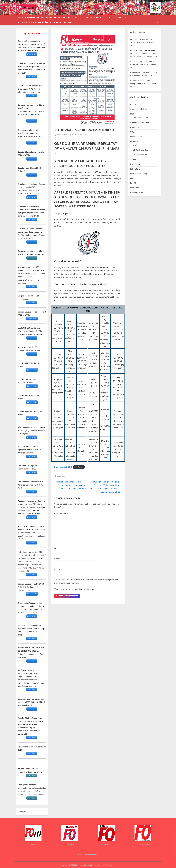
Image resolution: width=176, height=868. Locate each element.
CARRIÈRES (30, 17)
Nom (57, 548)
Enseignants (135, 141)
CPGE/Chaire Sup (140, 150)
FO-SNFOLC (70, 845)
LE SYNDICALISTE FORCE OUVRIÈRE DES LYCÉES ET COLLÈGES (45, 22)
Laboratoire (135, 169)
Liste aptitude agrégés (140, 174)
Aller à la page (32, 54)
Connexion (22, 811)
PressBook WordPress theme (104, 865)
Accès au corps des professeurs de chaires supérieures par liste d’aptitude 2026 (144, 54)
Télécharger (79, 467)
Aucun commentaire (79, 135)
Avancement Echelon (139, 109)
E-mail (58, 559)
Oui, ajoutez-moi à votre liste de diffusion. (74, 589)
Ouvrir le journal (32, 370)
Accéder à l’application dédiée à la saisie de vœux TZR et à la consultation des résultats (31, 504)
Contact (88, 17)
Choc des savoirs (140, 118)
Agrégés (136, 145)
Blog (132, 114)
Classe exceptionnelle (140, 122)
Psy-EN (133, 183)
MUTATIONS (47, 17)
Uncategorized (137, 193)
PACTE (133, 178)
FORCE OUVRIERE (143, 845)
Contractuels (136, 127)
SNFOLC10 (42, 6)
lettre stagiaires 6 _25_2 (63, 467)
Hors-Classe (135, 164)
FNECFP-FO (106, 845)
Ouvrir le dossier (32, 319)
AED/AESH (135, 104)
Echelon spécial (137, 137)
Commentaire (61, 513)
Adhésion (98, 17)
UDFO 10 (33, 845)
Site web (58, 569)
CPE (132, 132)
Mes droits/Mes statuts (68, 17)
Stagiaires (61, 476)
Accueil (20, 17)
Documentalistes (140, 155)
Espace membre (116, 17)
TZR (135, 159)
